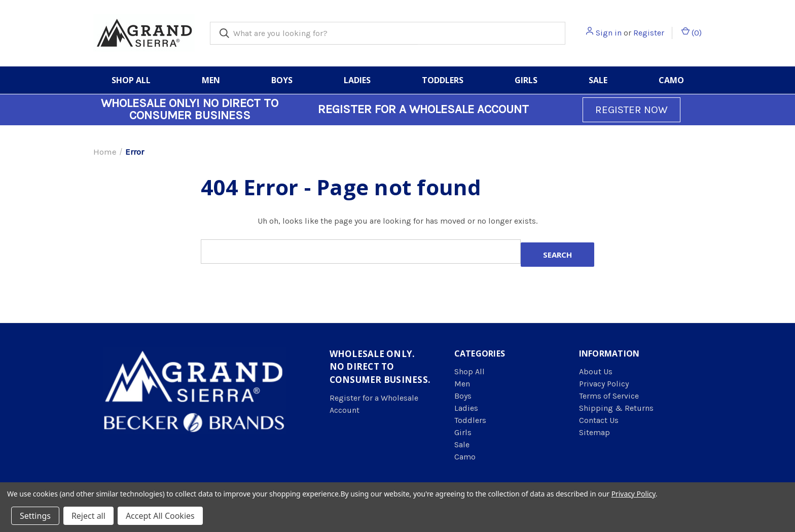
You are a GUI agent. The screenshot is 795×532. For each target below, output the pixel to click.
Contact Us (599, 420)
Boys (282, 80)
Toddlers (443, 80)
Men (211, 80)
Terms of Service (609, 396)
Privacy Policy (604, 384)
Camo (671, 80)
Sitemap (594, 432)
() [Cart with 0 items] (692, 32)
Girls (526, 80)
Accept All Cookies (160, 516)
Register (649, 33)
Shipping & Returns (616, 408)
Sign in (609, 33)
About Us (596, 371)
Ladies (357, 80)
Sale (598, 80)
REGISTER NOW (631, 110)
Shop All (131, 80)
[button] (631, 110)
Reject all (88, 516)
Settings (35, 516)
